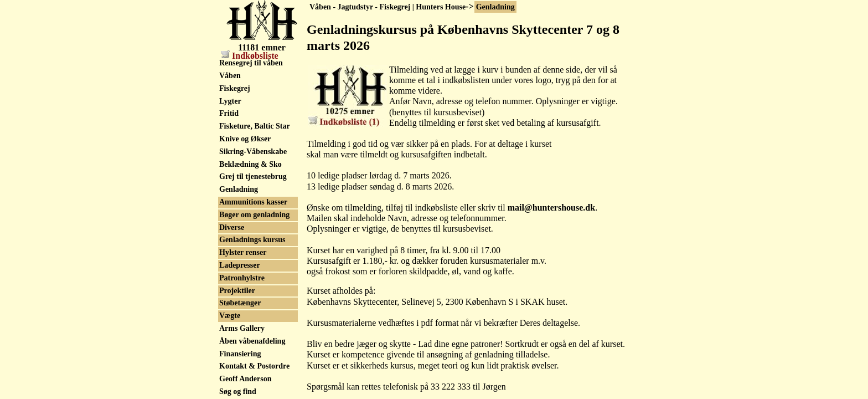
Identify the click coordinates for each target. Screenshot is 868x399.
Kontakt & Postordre (254, 366)
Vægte (230, 316)
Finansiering (240, 354)
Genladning (495, 7)
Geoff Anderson (246, 379)
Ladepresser (240, 265)
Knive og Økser (245, 139)
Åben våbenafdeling (252, 341)
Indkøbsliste (250, 56)
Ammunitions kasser (253, 202)
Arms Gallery (242, 328)
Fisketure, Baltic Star (255, 126)
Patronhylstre (242, 278)
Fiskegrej (235, 88)
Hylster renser (243, 252)
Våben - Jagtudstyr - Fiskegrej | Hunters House (387, 7)
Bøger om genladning (254, 215)
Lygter (230, 101)
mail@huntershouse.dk (551, 208)
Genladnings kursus (252, 240)
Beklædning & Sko (250, 164)
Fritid (229, 113)
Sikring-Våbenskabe (253, 152)
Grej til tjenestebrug (253, 177)
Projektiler (237, 291)
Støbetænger (240, 303)
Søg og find (238, 392)
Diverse (232, 227)
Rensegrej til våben (251, 63)
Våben (230, 76)
